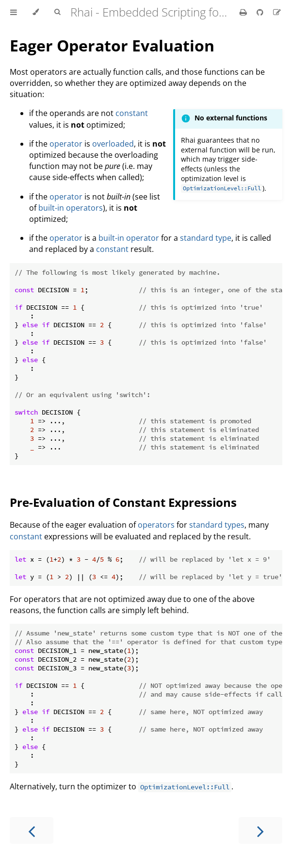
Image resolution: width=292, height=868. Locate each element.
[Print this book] (244, 12)
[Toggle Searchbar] (57, 12)
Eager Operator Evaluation (112, 45)
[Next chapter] (260, 830)
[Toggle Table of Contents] (14, 12)
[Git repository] (261, 12)
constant (132, 113)
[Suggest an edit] (277, 12)
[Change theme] (36, 12)
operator (66, 144)
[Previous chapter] (32, 830)
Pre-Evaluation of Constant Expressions (123, 502)
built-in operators (71, 208)
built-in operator (129, 238)
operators (156, 525)
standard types (217, 525)
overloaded (113, 144)
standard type (206, 238)
